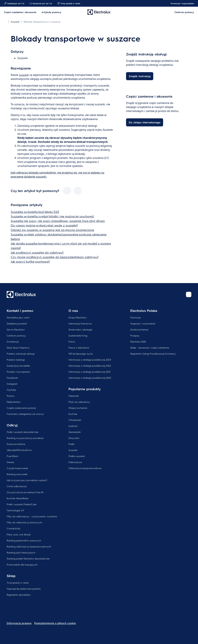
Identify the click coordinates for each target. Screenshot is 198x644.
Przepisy (135, 335)
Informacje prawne (19, 623)
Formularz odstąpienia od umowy (25, 414)
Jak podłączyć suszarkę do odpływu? (37, 252)
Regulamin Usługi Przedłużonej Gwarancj (153, 354)
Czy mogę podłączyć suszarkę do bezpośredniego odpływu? (55, 257)
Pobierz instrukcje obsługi (21, 354)
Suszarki (73, 450)
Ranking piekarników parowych (24, 540)
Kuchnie (73, 414)
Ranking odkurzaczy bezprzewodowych (29, 546)
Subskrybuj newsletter (18, 366)
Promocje (135, 317)
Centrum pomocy (16, 335)
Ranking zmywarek (17, 474)
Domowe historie (16, 444)
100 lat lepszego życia (81, 354)
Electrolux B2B (138, 342)
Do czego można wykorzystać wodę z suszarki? (44, 225)
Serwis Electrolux (16, 329)
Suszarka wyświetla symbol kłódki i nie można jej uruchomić (52, 216)
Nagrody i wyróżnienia (143, 323)
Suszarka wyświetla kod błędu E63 (35, 212)
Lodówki (73, 426)
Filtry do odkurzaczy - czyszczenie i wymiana (32, 516)
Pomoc (11, 396)
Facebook (12, 378)
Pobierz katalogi (16, 360)
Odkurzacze (75, 462)
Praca (72, 342)
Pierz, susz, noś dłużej (19, 534)
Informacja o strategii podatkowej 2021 (89, 372)
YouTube (11, 390)
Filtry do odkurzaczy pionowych (24, 522)
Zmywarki (74, 438)
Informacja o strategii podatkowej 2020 (90, 378)
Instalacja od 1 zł (14, 3)
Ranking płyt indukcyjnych (21, 552)
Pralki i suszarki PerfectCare (22, 504)
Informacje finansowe (80, 323)
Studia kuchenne (139, 329)
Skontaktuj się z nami (18, 317)
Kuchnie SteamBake (18, 498)
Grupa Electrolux (78, 317)
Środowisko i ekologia (80, 329)
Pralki (71, 444)
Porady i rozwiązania (18, 372)
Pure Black (12, 456)
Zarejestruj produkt (17, 323)
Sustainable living (78, 335)
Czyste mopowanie (17, 468)
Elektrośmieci (14, 402)
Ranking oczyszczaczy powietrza (25, 438)
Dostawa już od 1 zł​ (41, 3)
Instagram (12, 384)
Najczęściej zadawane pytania (24, 589)
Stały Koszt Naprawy (18, 348)
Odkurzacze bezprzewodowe (85, 468)
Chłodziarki (75, 420)
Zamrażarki (75, 432)
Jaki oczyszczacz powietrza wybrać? (27, 480)
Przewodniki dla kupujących (22, 564)
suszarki (24, 75)
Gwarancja (13, 342)
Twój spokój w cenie (69, 3)
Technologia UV (15, 510)
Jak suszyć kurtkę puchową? (30, 261)
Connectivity (14, 528)
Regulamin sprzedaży (19, 595)
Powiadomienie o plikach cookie (55, 623)
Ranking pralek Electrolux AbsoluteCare (28, 558)
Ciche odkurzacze (17, 486)
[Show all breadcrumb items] (5, 21)
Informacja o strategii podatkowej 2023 (90, 360)
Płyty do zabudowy (79, 402)
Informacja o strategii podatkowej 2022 (90, 366)
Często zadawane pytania (21, 408)
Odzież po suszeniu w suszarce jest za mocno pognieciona (52, 230)
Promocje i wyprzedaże (181, 3)
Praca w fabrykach (79, 348)
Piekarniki (74, 396)
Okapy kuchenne (78, 408)
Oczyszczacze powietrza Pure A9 (25, 492)
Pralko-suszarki (77, 456)
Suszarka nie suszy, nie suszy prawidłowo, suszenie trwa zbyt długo (58, 221)
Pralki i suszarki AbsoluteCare (22, 432)
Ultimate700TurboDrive (19, 450)
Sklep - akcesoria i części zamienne (150, 348)
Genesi (10, 462)
